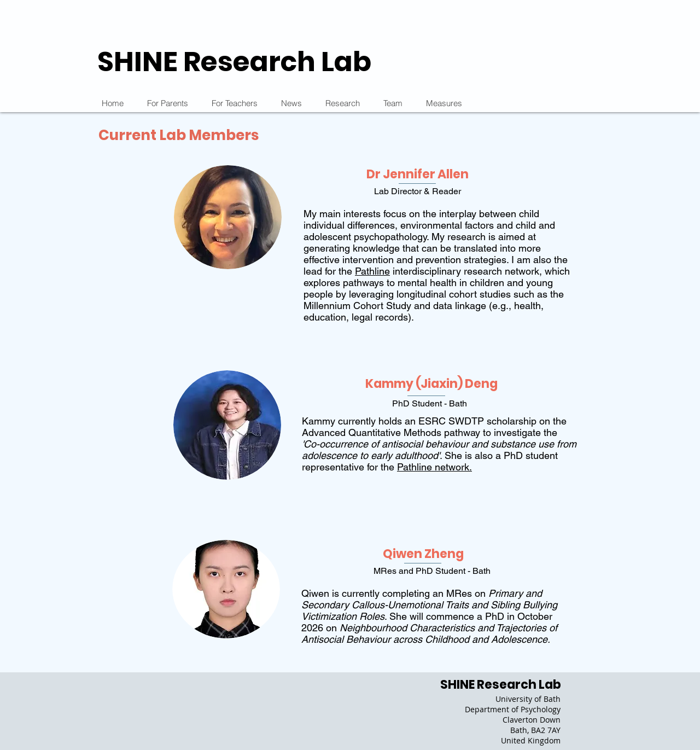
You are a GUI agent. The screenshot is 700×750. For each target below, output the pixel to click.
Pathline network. (434, 467)
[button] (342, 103)
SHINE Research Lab (234, 62)
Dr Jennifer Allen (418, 174)
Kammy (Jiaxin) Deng (431, 384)
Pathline (372, 271)
